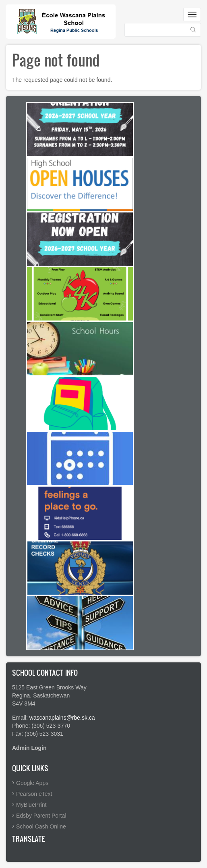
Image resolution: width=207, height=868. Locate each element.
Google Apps (32, 783)
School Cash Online (41, 826)
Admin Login (29, 748)
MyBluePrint (31, 805)
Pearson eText (34, 794)
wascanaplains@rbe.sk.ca (62, 718)
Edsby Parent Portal (41, 816)
